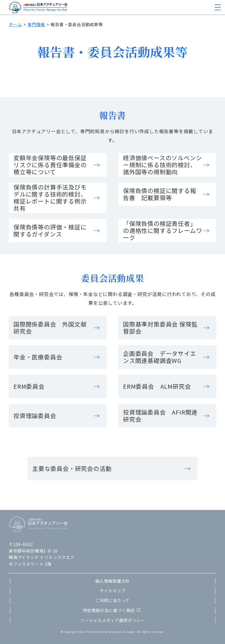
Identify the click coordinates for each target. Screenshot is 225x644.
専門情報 (36, 24)
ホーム (15, 24)
